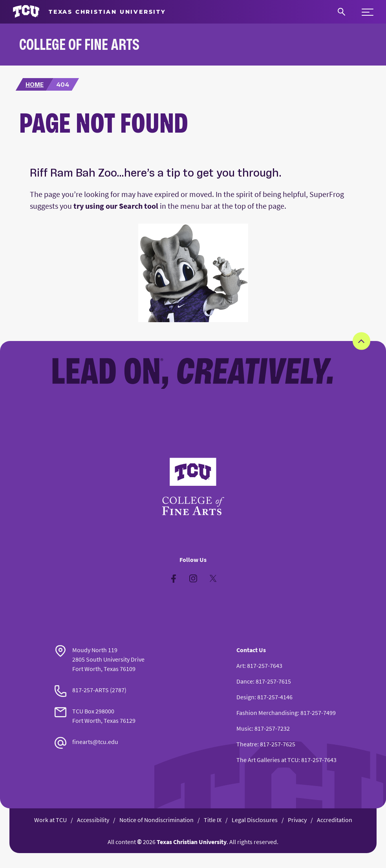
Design (245, 697)
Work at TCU (50, 820)
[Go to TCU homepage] (89, 12)
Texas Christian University (192, 842)
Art (240, 666)
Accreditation (335, 820)
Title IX (213, 820)
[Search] (341, 12)
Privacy (297, 820)
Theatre (247, 744)
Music (244, 728)
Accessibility (93, 820)
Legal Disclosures (255, 820)
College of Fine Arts (79, 44)
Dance (245, 681)
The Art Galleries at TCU (267, 760)
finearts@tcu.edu (95, 742)
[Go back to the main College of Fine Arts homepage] (193, 487)
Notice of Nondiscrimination (156, 820)
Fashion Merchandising (267, 713)
